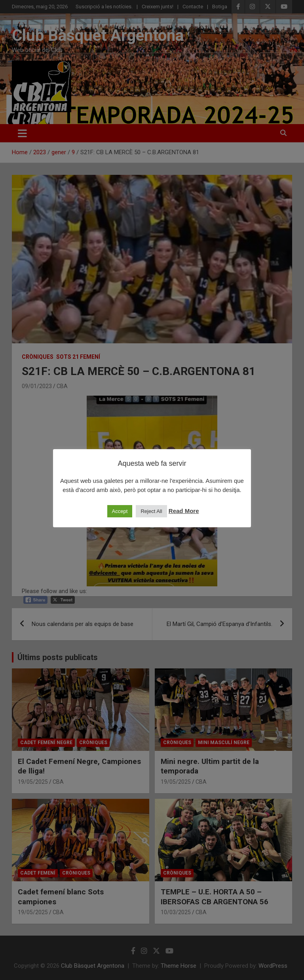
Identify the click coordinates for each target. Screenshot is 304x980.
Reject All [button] (151, 511)
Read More (184, 511)
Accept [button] (120, 511)
